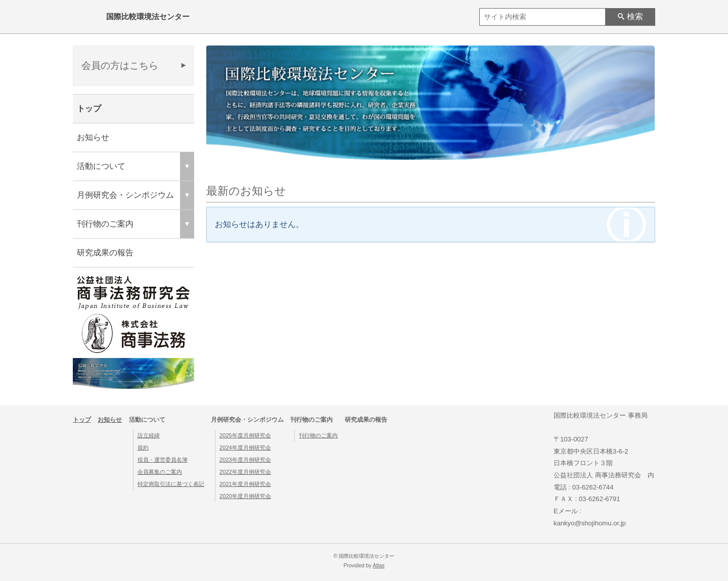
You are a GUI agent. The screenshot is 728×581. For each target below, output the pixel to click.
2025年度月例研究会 (245, 435)
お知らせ (93, 137)
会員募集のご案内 (160, 472)
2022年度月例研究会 (245, 472)
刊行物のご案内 (318, 435)
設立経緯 (149, 435)
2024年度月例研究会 (245, 448)
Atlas (378, 566)
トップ (89, 108)
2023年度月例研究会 (245, 460)
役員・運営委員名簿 (163, 460)
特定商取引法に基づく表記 (171, 484)
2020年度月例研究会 (245, 496)
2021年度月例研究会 (245, 484)
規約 (143, 448)
